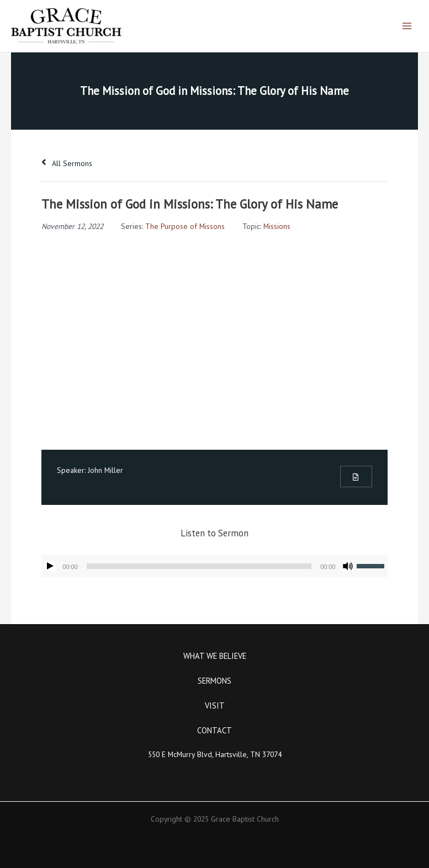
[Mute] (348, 566)
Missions (277, 226)
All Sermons (67, 163)
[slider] (199, 566)
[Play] (50, 566)
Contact (214, 730)
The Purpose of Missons (185, 226)
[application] (214, 566)
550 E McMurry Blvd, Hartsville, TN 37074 (215, 754)
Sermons (214, 681)
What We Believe (215, 656)
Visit (215, 705)
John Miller (105, 470)
